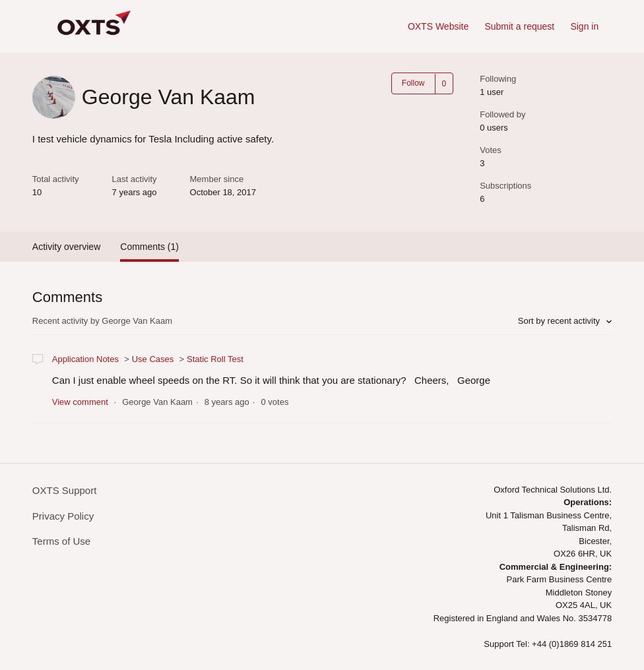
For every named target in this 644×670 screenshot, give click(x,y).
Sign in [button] (584, 26)
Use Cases (153, 359)
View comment (80, 402)
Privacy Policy (63, 516)
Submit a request (519, 26)
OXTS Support (65, 490)
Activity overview (66, 247)
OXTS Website (438, 26)
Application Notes (85, 359)
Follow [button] (413, 83)
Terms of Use (61, 541)
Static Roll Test (215, 359)
